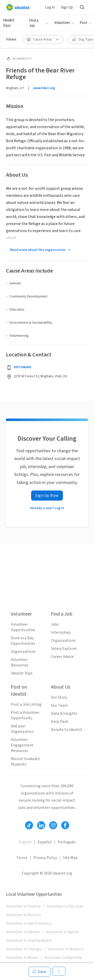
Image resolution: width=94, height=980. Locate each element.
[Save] (39, 972)
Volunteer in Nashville (63, 958)
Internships (61, 632)
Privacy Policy (45, 858)
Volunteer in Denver (23, 932)
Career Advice (62, 657)
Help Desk (60, 722)
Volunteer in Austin (62, 932)
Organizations (23, 652)
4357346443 (22, 367)
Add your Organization (22, 729)
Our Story (59, 697)
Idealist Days (9, 23)
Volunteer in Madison (66, 949)
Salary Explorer (64, 649)
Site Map (70, 858)
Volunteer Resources (20, 662)
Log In (50, 7)
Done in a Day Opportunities (23, 641)
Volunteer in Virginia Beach (29, 940)
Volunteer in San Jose (65, 906)
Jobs (55, 624)
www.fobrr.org (44, 88)
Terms (22, 858)
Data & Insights (64, 713)
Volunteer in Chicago (24, 949)
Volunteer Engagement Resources (22, 745)
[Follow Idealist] (29, 825)
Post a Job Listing (26, 704)
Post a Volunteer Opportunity (25, 715)
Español (45, 842)
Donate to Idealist (67, 730)
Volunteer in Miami (22, 958)
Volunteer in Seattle (23, 906)
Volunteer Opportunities (23, 627)
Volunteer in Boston (23, 915)
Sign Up (67, 7)
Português (67, 842)
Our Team (59, 705)
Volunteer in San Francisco (29, 923)
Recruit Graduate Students (25, 762)
